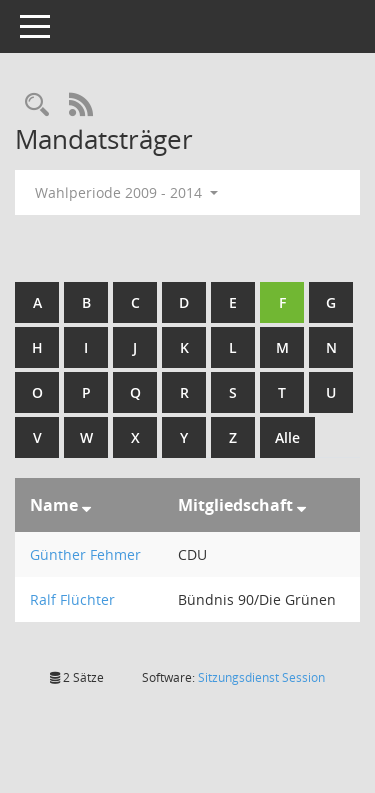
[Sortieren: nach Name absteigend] (86, 505)
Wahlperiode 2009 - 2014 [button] (126, 192)
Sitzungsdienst (261, 677)
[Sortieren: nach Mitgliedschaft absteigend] (301, 505)
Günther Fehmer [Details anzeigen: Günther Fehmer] (85, 554)
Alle (287, 437)
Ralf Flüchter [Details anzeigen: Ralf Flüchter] (72, 599)
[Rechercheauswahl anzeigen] (37, 105)
